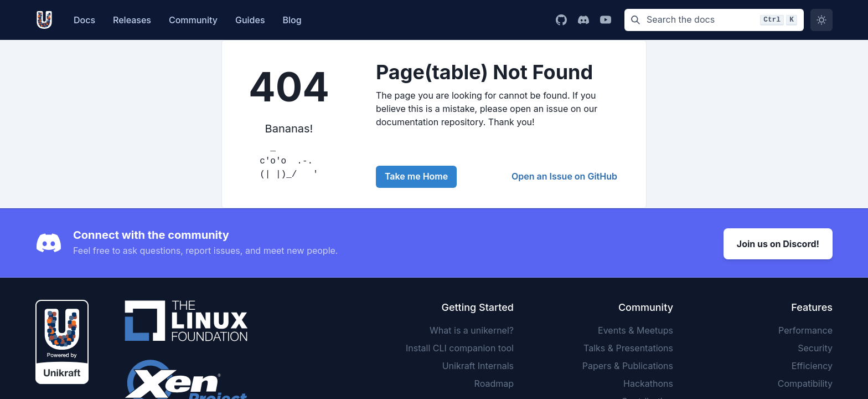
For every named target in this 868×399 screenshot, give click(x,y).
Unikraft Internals (478, 364)
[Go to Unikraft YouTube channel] (606, 20)
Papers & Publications (628, 364)
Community (193, 20)
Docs (84, 20)
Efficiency (812, 364)
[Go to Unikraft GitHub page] (561, 20)
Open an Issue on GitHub (564, 176)
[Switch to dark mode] (821, 20)
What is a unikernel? (472, 329)
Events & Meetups (635, 329)
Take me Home (416, 176)
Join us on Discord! (778, 242)
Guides (250, 20)
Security (815, 346)
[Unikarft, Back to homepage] (47, 20)
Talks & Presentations (628, 346)
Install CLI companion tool (460, 346)
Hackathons (648, 382)
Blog (292, 20)
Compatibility (805, 382)
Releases (132, 20)
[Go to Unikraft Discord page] (583, 20)
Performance (805, 329)
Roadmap (494, 382)
